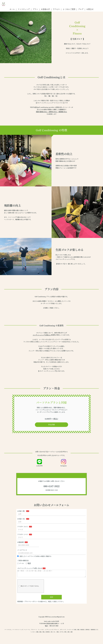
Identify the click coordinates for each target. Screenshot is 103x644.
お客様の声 (45, 9)
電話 (28, 563)
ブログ (81, 9)
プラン (35, 9)
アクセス (56, 9)
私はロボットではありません (29, 588)
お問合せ (90, 9)
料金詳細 (51, 425)
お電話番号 (21, 542)
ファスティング (24, 9)
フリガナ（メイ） (23, 534)
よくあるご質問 (69, 9)
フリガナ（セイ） (23, 527)
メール (21, 563)
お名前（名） (22, 519)
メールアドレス (22, 550)
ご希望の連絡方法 (23, 561)
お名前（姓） (22, 511)
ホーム (12, 9)
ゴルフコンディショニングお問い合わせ (30, 568)
